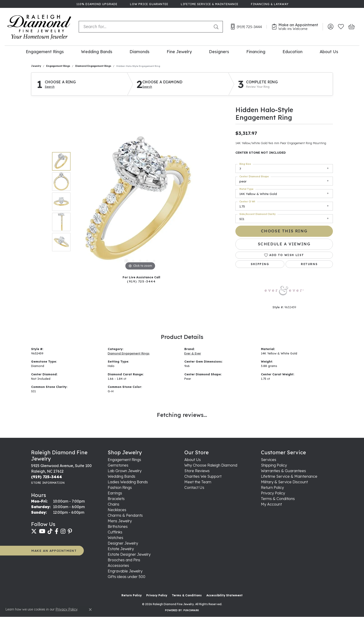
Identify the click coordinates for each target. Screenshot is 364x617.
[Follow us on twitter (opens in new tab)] (34, 531)
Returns (309, 264)
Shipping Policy (274, 465)
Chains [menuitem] (114, 504)
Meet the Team (198, 482)
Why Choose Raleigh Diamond (211, 465)
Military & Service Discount (284, 482)
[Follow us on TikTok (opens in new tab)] (50, 531)
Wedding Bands (97, 52)
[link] (96, 4)
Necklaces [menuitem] (117, 510)
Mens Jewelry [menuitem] (120, 521)
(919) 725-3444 (141, 281)
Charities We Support (203, 476)
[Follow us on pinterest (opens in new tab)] (70, 531)
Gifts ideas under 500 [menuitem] (127, 577)
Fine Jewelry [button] (179, 52)
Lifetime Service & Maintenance (289, 476)
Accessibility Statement (224, 595)
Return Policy (272, 487)
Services (269, 460)
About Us (329, 52)
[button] (330, 27)
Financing (256, 52)
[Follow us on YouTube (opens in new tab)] (42, 531)
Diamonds (140, 52)
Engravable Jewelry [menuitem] (125, 571)
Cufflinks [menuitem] (115, 532)
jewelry (36, 66)
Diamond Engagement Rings (93, 66)
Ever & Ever (193, 353)
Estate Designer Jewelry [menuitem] (129, 554)
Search (50, 87)
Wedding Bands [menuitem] (122, 476)
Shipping (260, 264)
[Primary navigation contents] (182, 51)
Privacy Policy (273, 493)
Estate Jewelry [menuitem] (121, 549)
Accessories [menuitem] (118, 565)
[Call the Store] (47, 477)
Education (292, 52)
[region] (140, 202)
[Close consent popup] (90, 610)
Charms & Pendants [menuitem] (125, 515)
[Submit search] (217, 27)
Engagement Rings (45, 52)
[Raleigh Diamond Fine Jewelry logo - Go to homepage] (39, 27)
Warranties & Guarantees (283, 471)
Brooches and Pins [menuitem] (124, 560)
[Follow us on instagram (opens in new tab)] (63, 531)
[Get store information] (48, 483)
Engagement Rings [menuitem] (124, 460)
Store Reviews (197, 471)
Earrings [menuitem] (115, 493)
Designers (219, 52)
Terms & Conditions (278, 499)
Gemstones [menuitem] (118, 465)
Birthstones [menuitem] (118, 526)
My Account (271, 504)
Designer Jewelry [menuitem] (123, 543)
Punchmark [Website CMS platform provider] (191, 610)
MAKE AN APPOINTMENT (54, 550)
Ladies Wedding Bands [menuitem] (128, 482)
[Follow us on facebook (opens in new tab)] (57, 531)
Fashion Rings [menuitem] (120, 487)
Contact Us (194, 487)
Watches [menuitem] (115, 538)
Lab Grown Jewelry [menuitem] (125, 471)
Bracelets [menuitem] (116, 499)
